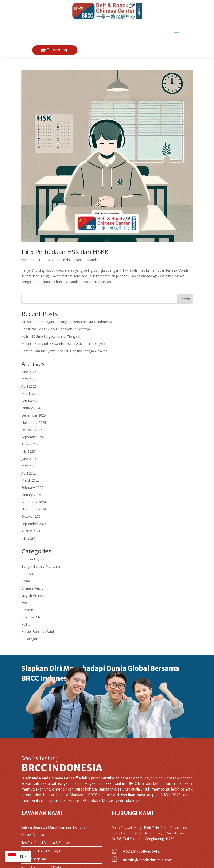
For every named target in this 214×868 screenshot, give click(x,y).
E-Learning (57, 33)
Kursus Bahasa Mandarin (40, 615)
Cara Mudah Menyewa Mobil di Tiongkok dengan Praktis (64, 334)
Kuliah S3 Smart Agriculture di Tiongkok (51, 320)
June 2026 (29, 355)
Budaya (27, 557)
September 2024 (34, 507)
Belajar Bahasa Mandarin (82, 243)
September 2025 (34, 420)
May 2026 (29, 362)
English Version (33, 579)
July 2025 (28, 435)
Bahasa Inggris (33, 542)
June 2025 (29, 442)
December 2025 (34, 399)
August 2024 (31, 514)
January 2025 (31, 478)
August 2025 (31, 427)
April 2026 (29, 370)
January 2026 (31, 391)
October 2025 (32, 413)
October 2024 (32, 500)
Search (185, 282)
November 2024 (34, 492)
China (26, 564)
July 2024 (28, 522)
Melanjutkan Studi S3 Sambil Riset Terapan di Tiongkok (63, 327)
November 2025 (34, 406)
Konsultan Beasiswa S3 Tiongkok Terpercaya (56, 312)
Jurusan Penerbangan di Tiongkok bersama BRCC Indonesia (67, 305)
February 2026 (32, 384)
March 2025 (30, 464)
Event (26, 586)
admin (31, 243)
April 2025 (29, 457)
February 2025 (32, 471)
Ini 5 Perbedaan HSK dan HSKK (65, 235)
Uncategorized (32, 622)
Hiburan (27, 593)
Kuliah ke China (33, 600)
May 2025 (29, 449)
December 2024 (34, 485)
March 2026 (30, 377)
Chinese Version (33, 572)
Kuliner (27, 608)
